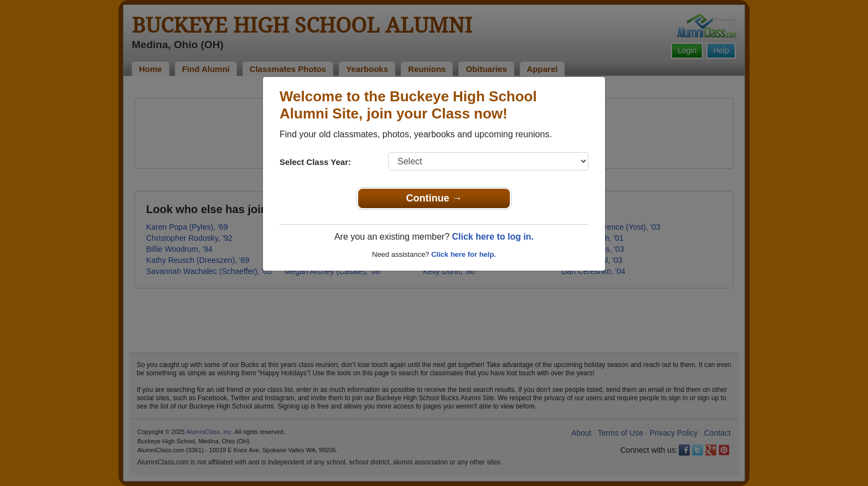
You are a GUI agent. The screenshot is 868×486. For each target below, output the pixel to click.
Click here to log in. (493, 237)
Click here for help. (464, 254)
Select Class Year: (315, 162)
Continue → (434, 198)
